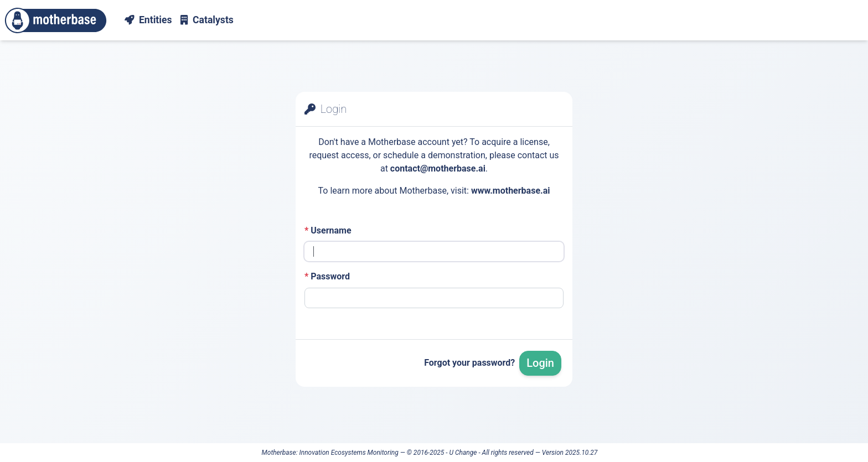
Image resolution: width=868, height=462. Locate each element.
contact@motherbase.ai (438, 168)
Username (328, 230)
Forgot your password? (469, 363)
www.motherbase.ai (511, 191)
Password (327, 276)
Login (540, 363)
